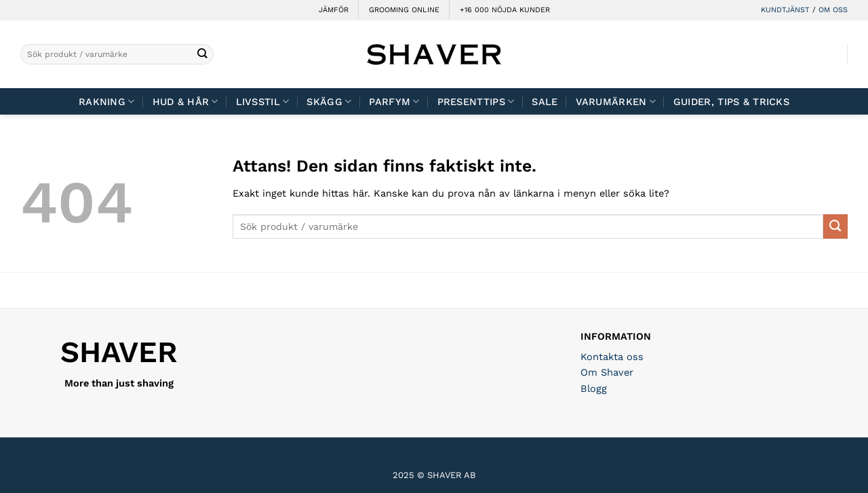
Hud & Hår (185, 101)
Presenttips (476, 101)
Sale (545, 102)
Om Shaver (607, 372)
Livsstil (263, 101)
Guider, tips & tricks (731, 102)
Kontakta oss (612, 357)
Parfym (394, 101)
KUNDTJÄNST (785, 10)
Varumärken (616, 101)
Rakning (107, 101)
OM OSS (833, 10)
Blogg (594, 389)
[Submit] (202, 55)
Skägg (329, 101)
